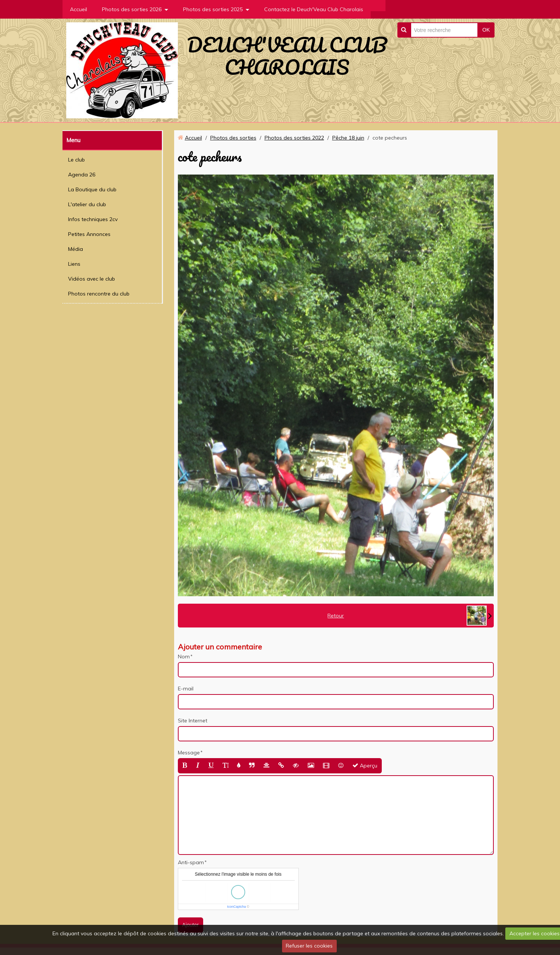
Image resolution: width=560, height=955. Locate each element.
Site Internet (193, 721)
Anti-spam (191, 862)
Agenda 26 (82, 175)
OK (486, 30)
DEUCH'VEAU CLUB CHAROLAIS (287, 56)
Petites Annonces (89, 234)
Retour (336, 616)
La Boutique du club (92, 189)
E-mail (186, 689)
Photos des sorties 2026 (132, 9)
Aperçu (365, 766)
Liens (74, 264)
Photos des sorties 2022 (294, 138)
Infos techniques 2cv (93, 219)
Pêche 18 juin (348, 138)
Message (189, 753)
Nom (184, 657)
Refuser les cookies (309, 946)
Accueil (79, 9)
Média (76, 249)
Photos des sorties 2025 (213, 9)
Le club (76, 160)
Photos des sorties (233, 138)
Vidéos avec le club (92, 279)
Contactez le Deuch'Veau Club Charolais (314, 9)
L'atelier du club (87, 204)
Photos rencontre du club (99, 294)
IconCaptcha (236, 907)
